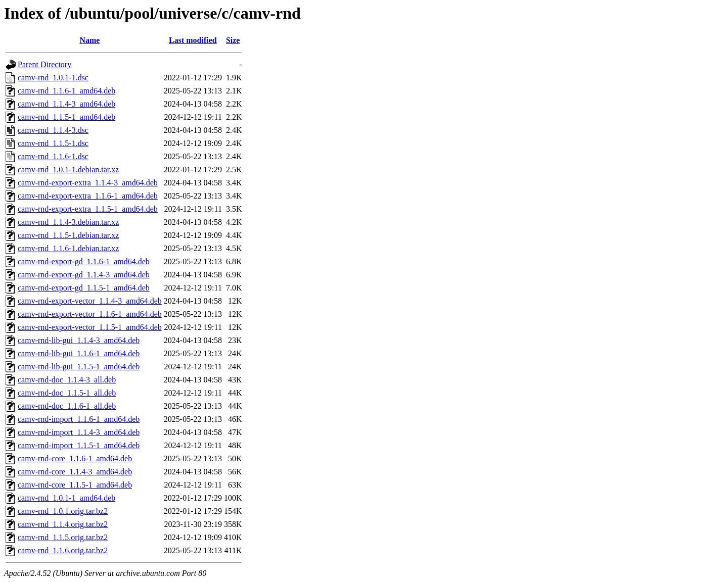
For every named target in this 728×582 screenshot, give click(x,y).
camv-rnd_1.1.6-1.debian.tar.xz (68, 248)
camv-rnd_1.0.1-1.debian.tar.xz (68, 169)
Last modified (193, 40)
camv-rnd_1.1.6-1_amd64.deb (66, 91)
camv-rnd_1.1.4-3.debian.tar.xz (68, 222)
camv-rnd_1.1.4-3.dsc (53, 130)
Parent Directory (44, 64)
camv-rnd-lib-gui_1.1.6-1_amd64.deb (79, 353)
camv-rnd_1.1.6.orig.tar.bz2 (63, 550)
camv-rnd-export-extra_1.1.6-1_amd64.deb (88, 196)
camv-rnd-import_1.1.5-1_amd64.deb (79, 445)
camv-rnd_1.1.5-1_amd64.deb (66, 117)
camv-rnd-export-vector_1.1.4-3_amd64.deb (90, 301)
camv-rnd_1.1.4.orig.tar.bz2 (63, 524)
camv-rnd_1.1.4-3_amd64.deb (66, 104)
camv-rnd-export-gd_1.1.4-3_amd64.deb (84, 275)
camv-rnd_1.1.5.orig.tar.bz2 (63, 537)
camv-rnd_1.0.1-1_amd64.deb (66, 498)
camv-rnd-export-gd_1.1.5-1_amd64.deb (84, 288)
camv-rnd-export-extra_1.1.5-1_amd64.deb (88, 209)
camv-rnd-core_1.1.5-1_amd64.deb (75, 485)
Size (233, 40)
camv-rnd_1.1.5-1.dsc (53, 143)
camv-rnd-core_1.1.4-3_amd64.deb (75, 472)
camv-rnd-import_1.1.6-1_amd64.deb (79, 419)
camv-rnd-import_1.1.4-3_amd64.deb (79, 432)
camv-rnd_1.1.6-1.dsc (53, 156)
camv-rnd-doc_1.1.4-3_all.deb (67, 380)
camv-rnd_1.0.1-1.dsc (53, 78)
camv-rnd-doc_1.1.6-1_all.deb (67, 406)
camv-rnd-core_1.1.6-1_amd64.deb (75, 458)
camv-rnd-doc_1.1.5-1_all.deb (67, 393)
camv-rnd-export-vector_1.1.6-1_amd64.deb (90, 314)
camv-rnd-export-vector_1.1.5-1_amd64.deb (90, 327)
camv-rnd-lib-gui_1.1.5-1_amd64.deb (79, 367)
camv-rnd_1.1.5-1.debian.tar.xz (68, 235)
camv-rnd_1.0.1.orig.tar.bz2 (63, 511)
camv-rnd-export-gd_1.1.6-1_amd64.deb (84, 261)
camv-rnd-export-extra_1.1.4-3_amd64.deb (88, 183)
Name (89, 40)
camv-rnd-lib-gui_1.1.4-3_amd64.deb (79, 340)
